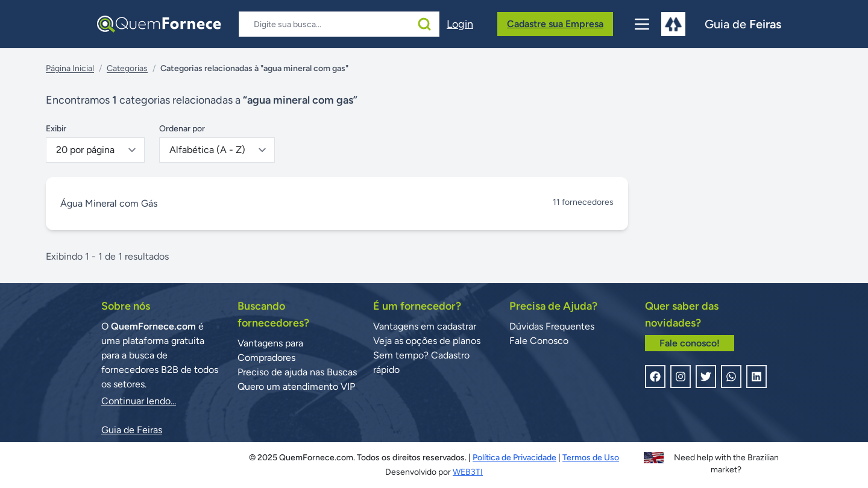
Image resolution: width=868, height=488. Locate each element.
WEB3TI (468, 472)
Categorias (127, 68)
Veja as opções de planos (427, 341)
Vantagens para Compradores (270, 350)
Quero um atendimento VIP (296, 386)
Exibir (56, 129)
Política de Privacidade (514, 458)
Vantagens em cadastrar (425, 326)
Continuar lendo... (139, 401)
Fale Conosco (539, 341)
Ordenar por (182, 129)
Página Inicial (70, 68)
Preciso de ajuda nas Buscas (297, 372)
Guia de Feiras (132, 430)
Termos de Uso (591, 458)
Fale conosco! (690, 343)
